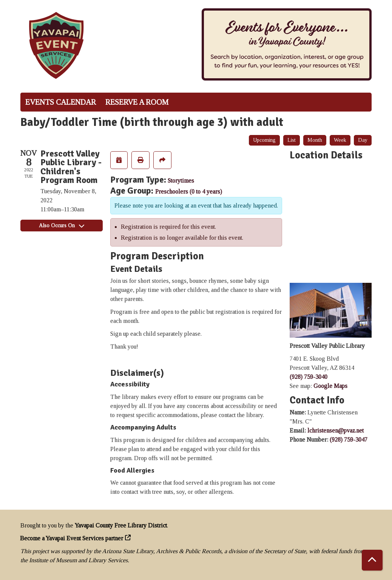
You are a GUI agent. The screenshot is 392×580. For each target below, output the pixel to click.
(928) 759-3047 (349, 440)
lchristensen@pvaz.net (336, 430)
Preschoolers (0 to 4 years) (189, 192)
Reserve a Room (137, 102)
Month (315, 140)
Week (340, 140)
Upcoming (264, 140)
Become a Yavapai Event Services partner (72, 538)
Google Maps (330, 386)
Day (363, 140)
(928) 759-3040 (309, 377)
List (292, 140)
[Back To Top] (372, 560)
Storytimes (181, 181)
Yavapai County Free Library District (121, 525)
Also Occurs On (62, 226)
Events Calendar (61, 102)
